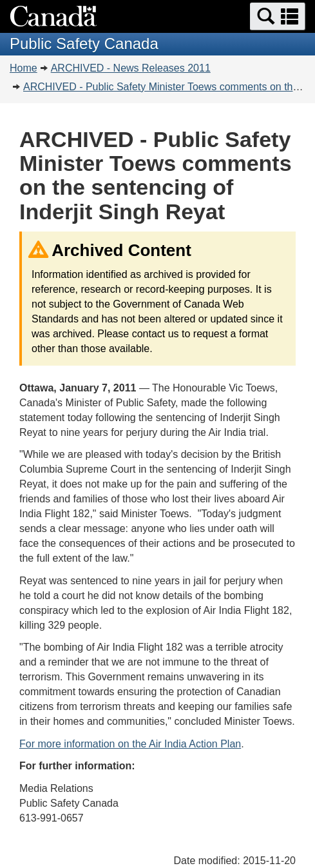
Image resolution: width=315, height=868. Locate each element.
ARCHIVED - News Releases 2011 (131, 68)
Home (24, 68)
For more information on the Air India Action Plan (130, 744)
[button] (278, 16)
